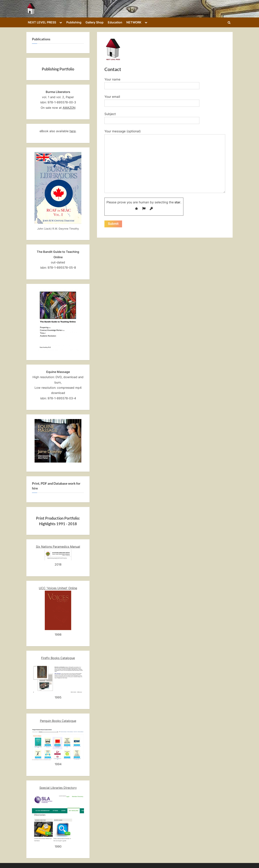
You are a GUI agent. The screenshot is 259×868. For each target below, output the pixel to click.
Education (115, 22)
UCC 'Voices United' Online (58, 588)
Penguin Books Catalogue (58, 721)
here (73, 131)
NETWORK (134, 22)
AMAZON (69, 108)
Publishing (74, 22)
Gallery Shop (94, 22)
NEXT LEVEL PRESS (42, 22)
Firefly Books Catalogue (58, 658)
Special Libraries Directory (58, 788)
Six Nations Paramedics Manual (58, 547)
